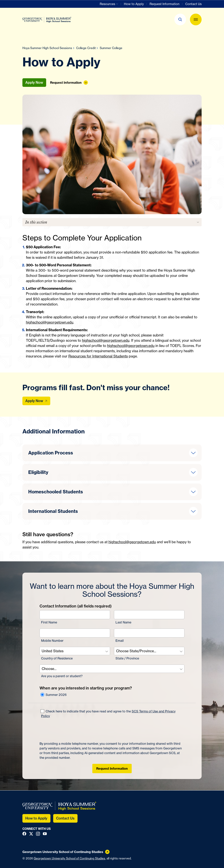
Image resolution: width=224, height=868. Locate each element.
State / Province (127, 658)
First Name (49, 622)
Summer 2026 (54, 695)
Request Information (112, 769)
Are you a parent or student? (62, 676)
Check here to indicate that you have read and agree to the (108, 714)
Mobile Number (52, 641)
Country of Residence (57, 658)
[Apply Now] (36, 401)
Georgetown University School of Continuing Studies (69, 858)
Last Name (123, 622)
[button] (180, 19)
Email (120, 641)
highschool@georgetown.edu (50, 322)
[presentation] (69, 730)
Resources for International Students (98, 356)
